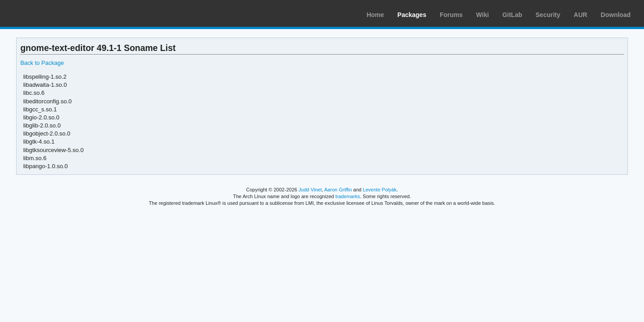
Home (375, 15)
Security (548, 15)
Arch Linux (49, 13)
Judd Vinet (310, 190)
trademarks (348, 196)
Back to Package (42, 63)
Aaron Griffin (338, 190)
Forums (451, 15)
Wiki (483, 15)
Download (616, 15)
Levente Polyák (379, 190)
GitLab (512, 15)
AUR (580, 15)
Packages (412, 15)
